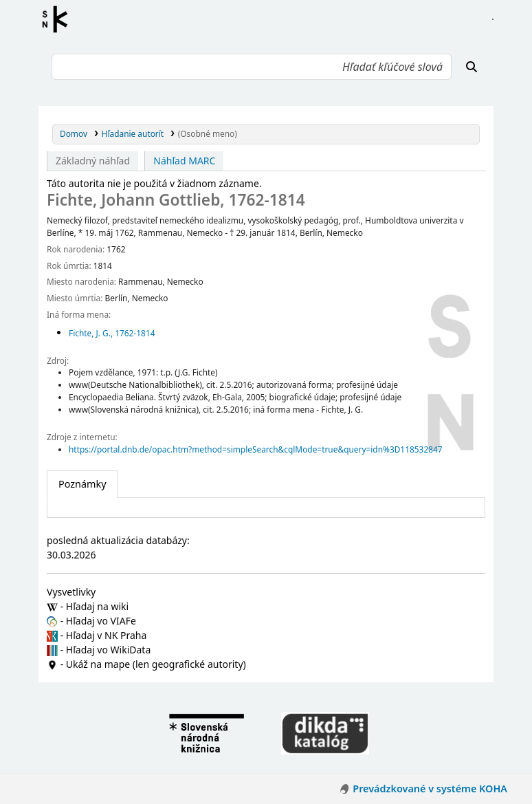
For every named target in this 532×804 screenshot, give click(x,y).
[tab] (82, 484)
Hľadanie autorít (133, 133)
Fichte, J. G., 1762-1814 (112, 333)
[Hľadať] (472, 67)
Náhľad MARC (184, 161)
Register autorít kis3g (59, 19)
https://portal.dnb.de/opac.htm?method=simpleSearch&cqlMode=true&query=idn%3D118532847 (256, 449)
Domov (74, 133)
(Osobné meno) (208, 133)
